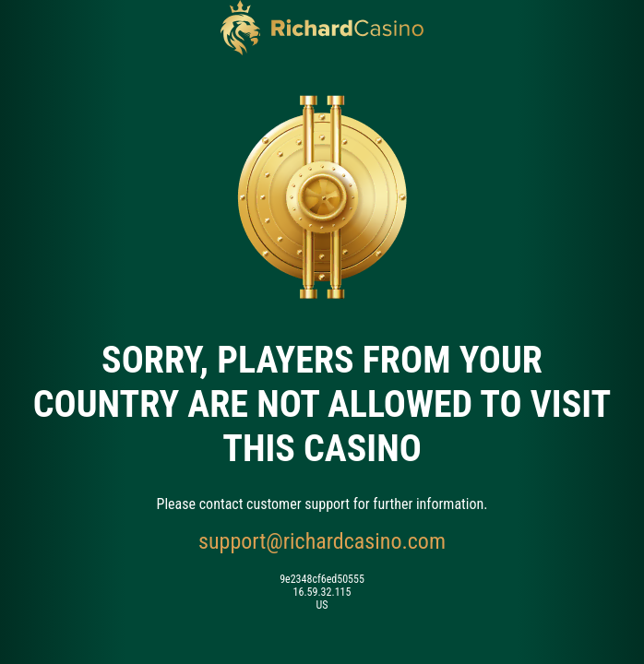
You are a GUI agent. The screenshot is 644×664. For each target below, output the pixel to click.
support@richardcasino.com (322, 541)
